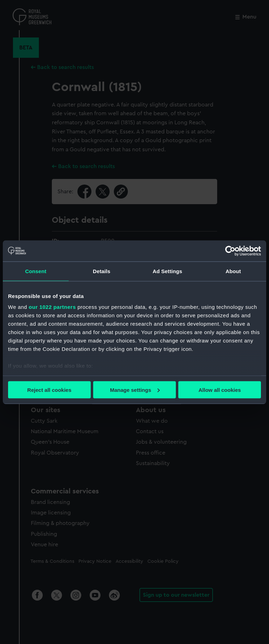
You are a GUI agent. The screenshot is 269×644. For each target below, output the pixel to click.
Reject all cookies (49, 390)
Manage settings (135, 390)
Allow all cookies (220, 390)
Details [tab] (102, 271)
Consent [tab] (36, 271)
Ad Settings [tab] (167, 271)
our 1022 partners (52, 307)
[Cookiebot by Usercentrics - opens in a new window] (230, 251)
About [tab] (233, 271)
